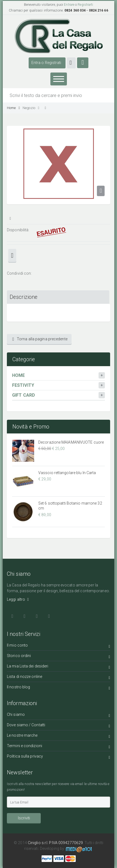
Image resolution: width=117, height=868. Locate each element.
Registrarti (85, 5)
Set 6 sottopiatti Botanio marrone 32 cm (70, 506)
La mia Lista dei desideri (58, 667)
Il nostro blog (58, 688)
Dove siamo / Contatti (58, 726)
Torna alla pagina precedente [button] (40, 339)
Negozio (31, 108)
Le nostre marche (58, 736)
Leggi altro (18, 599)
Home (13, 108)
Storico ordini (58, 657)
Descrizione (24, 297)
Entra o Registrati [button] (46, 63)
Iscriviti (24, 818)
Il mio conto (58, 646)
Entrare (69, 5)
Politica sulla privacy (58, 757)
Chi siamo (58, 715)
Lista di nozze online (58, 678)
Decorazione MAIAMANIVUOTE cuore (71, 442)
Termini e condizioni (58, 747)
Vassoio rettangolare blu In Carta (67, 473)
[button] (71, 63)
